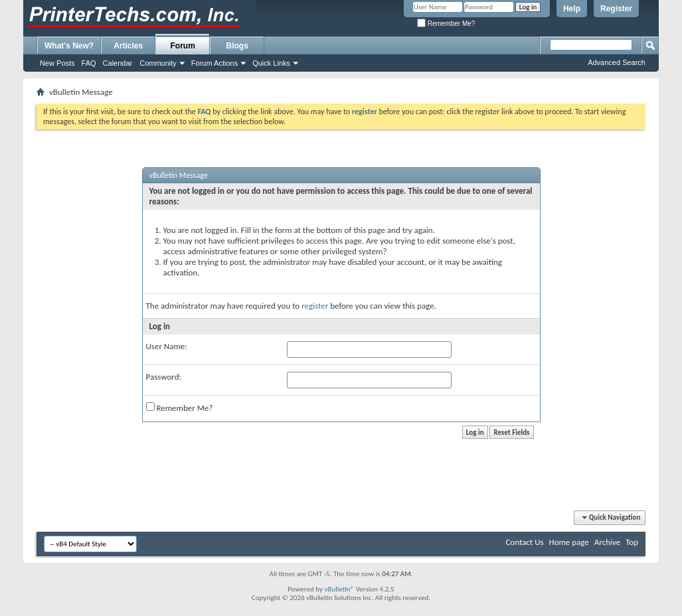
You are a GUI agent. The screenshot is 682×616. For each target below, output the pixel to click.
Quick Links (271, 63)
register (315, 306)
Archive (607, 542)
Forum (183, 46)
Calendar (118, 63)
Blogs (237, 46)
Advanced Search (617, 62)
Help (572, 9)
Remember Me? (446, 24)
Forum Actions (214, 63)
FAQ (89, 63)
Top (632, 542)
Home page (569, 542)
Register (616, 9)
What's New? (69, 46)
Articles (128, 46)
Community (158, 63)
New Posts (57, 63)
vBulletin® (339, 589)
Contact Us (524, 542)
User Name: (167, 346)
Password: (164, 377)
